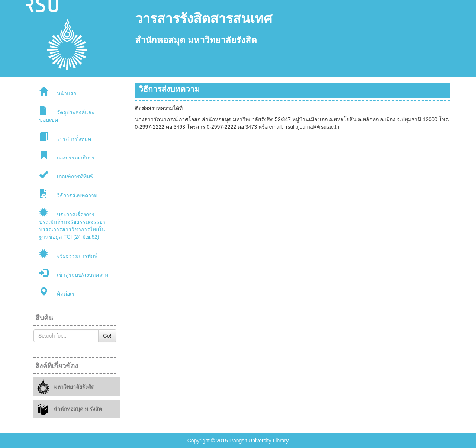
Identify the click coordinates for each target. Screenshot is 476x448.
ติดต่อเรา (58, 292)
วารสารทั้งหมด (65, 137)
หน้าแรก (58, 91)
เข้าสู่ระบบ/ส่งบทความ (74, 273)
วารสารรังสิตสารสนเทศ (204, 19)
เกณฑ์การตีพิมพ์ (66, 175)
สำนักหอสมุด (160, 40)
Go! (107, 336)
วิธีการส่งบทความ (68, 194)
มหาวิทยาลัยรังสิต (222, 40)
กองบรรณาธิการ (67, 156)
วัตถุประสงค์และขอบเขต (67, 114)
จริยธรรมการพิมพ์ (68, 254)
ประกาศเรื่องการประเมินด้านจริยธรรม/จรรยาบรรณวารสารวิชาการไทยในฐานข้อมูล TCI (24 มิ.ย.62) (72, 224)
